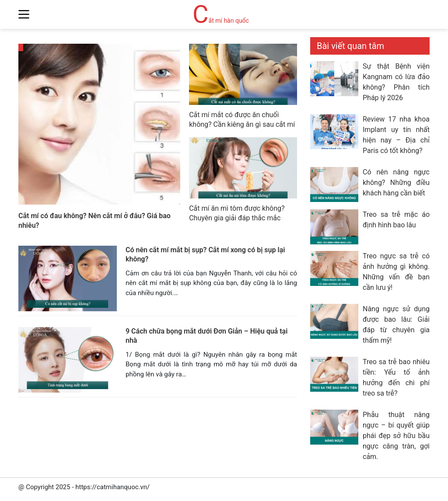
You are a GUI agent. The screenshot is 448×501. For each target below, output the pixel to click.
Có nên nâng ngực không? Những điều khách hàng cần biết (396, 183)
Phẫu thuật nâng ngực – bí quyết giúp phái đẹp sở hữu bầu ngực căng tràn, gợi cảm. (396, 436)
